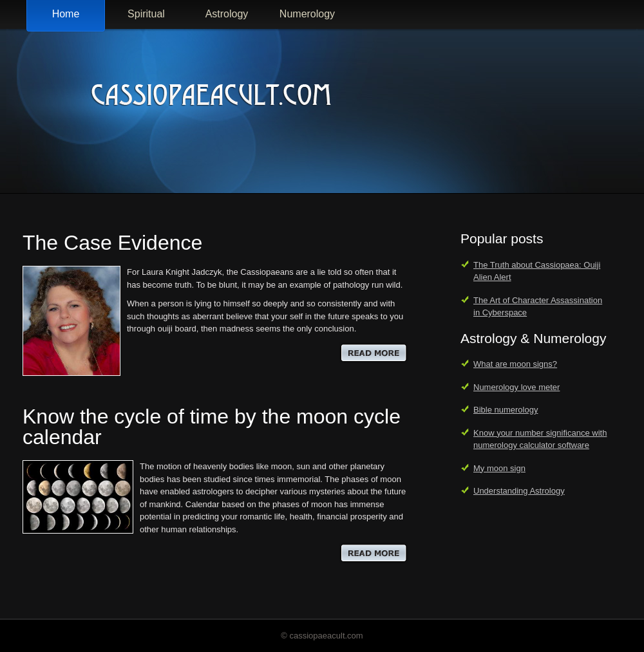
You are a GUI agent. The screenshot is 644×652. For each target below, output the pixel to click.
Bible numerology (506, 410)
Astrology (227, 14)
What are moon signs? (515, 364)
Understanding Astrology (519, 491)
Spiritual (146, 14)
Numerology (307, 14)
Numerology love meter (516, 387)
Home (66, 14)
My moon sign (499, 468)
